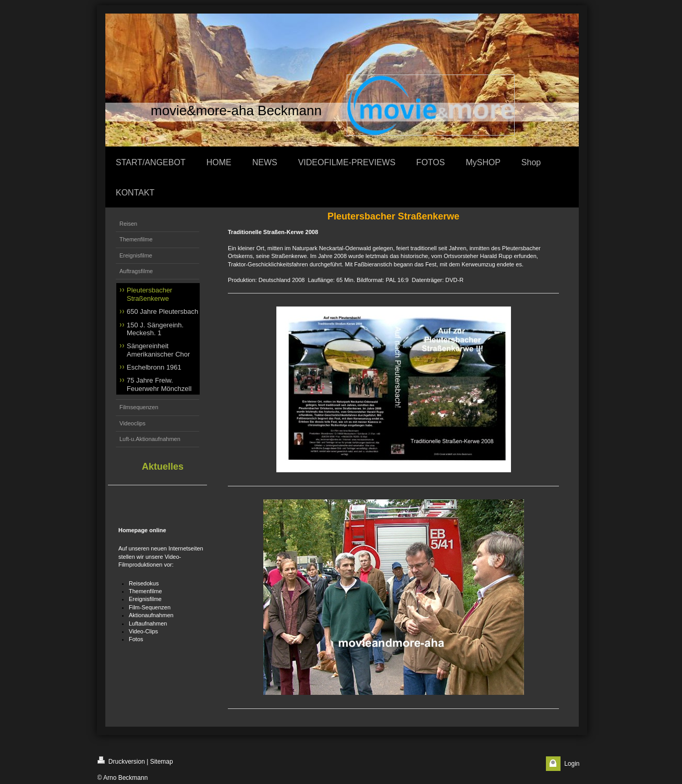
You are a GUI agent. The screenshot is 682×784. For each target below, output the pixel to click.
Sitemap (162, 762)
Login (572, 764)
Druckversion (121, 761)
